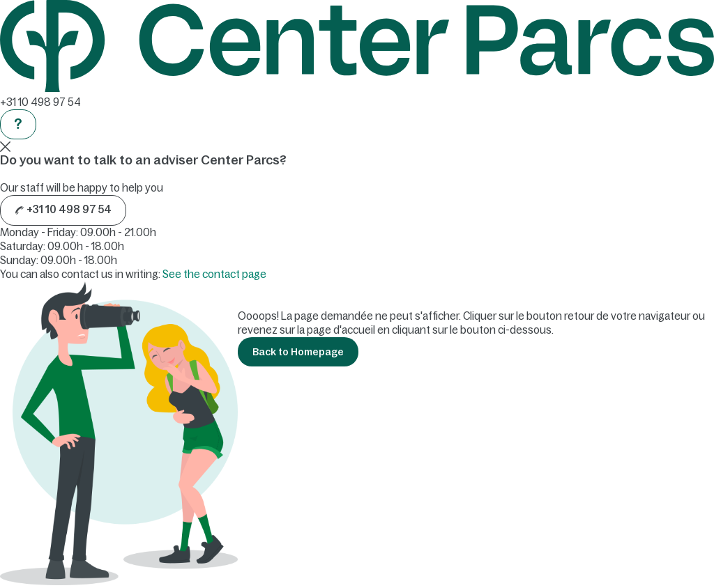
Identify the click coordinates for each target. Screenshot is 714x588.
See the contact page (214, 274)
